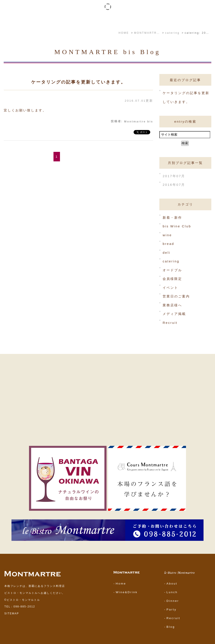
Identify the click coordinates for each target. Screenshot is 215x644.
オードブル (172, 270)
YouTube (146, 20)
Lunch (172, 592)
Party (172, 609)
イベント (98, 20)
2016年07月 (174, 185)
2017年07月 (174, 176)
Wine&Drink (127, 592)
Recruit (170, 323)
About (172, 584)
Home (121, 584)
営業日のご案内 (176, 296)
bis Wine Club (177, 226)
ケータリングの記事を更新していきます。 (78, 82)
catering (171, 261)
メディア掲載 (174, 314)
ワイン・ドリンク (122, 20)
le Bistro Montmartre (73, 20)
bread (168, 244)
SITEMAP (12, 613)
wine (167, 235)
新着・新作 (172, 217)
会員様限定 (172, 279)
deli (166, 252)
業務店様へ (172, 305)
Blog (171, 627)
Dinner (173, 601)
